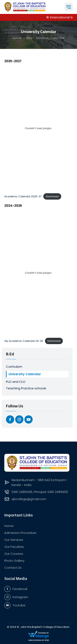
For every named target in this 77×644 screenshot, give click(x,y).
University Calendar (25, 374)
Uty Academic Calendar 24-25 (24, 341)
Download (52, 196)
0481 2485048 (22, 492)
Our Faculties (14, 547)
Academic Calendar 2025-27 (23, 196)
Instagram (16, 597)
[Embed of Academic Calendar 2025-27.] (38, 128)
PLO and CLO (16, 382)
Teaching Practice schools (26, 388)
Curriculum (14, 367)
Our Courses (14, 554)
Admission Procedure (20, 533)
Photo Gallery (14, 561)
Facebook (16, 589)
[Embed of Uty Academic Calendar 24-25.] (38, 273)
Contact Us (13, 568)
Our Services (14, 540)
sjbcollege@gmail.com (29, 499)
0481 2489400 (58, 492)
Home (9, 526)
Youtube (15, 605)
